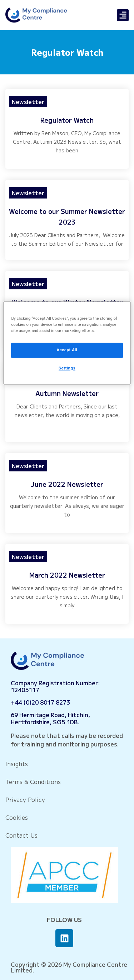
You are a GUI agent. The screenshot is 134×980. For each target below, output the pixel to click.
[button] (123, 15)
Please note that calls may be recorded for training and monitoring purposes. (67, 740)
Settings (67, 368)
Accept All (67, 350)
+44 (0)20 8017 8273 (40, 702)
